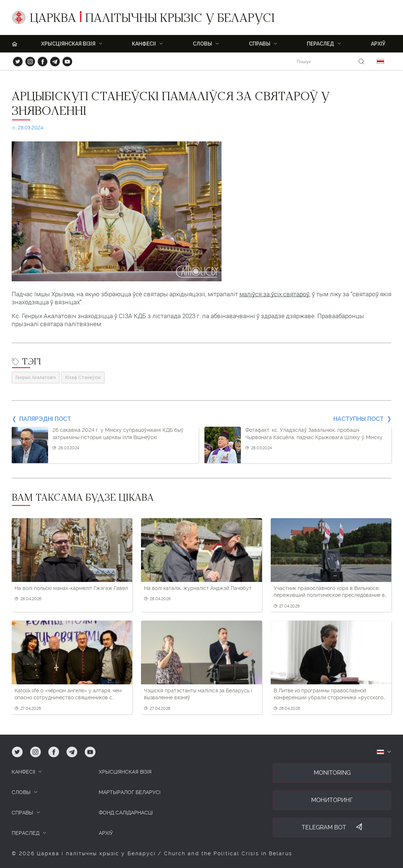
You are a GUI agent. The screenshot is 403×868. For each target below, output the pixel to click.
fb (40, 60)
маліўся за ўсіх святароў (274, 294)
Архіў (378, 44)
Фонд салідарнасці (126, 813)
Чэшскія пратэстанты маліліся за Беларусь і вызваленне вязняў (198, 694)
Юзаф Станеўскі (83, 378)
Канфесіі (144, 44)
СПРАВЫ (22, 813)
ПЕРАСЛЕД (320, 44)
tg (53, 60)
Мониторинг (332, 800)
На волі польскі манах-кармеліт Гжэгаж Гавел (71, 588)
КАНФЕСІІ (23, 772)
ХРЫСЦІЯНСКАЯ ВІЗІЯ (68, 44)
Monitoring (332, 773)
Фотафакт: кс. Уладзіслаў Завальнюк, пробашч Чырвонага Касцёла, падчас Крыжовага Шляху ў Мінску (314, 434)
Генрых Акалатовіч (36, 378)
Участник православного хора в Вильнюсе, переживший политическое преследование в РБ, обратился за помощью (329, 592)
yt (65, 60)
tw (16, 60)
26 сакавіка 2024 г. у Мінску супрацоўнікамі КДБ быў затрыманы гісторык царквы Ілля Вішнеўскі (118, 434)
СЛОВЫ (21, 792)
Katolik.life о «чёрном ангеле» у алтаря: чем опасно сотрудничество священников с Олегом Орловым (68, 695)
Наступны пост (359, 419)
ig (28, 60)
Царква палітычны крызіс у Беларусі (152, 19)
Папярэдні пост (45, 419)
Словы (202, 44)
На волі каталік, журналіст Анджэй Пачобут (198, 588)
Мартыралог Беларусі (130, 792)
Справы (260, 44)
